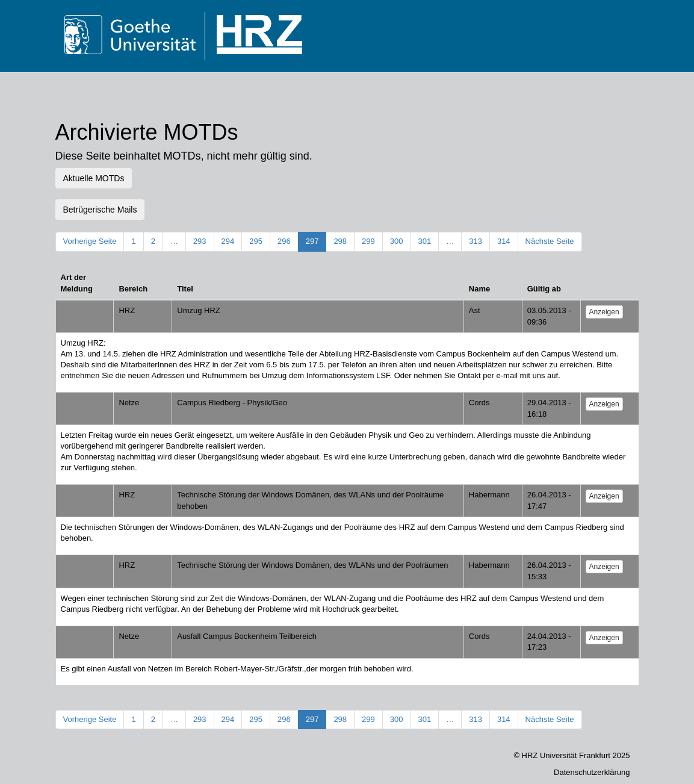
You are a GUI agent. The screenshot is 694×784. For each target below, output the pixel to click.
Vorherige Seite (90, 241)
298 (340, 241)
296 (284, 241)
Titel (185, 289)
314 (504, 241)
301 (425, 241)
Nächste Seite (550, 241)
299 (368, 241)
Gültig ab (544, 289)
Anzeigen (604, 312)
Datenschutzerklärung (592, 772)
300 (397, 241)
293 (200, 241)
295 (256, 241)
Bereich (133, 289)
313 (476, 241)
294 (228, 241)
